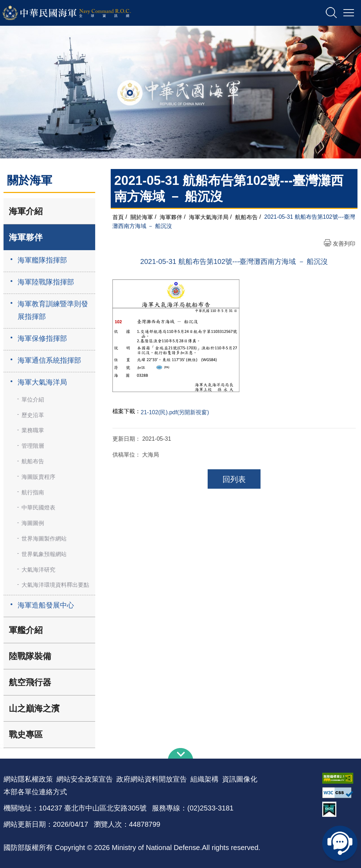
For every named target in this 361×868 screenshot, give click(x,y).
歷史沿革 (33, 415)
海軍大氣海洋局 (42, 382)
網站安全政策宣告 (85, 779)
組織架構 (204, 779)
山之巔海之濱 (34, 708)
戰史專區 (26, 734)
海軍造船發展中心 (46, 605)
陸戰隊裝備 (30, 656)
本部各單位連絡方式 (35, 792)
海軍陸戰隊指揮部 (46, 282)
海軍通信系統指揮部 (49, 360)
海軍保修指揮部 (42, 338)
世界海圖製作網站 (44, 539)
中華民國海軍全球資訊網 (76, 13)
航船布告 (33, 461)
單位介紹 (33, 400)
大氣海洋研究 (38, 570)
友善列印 (344, 244)
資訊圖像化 (240, 779)
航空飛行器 (30, 682)
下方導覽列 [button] (180, 753)
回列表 (234, 479)
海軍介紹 (26, 211)
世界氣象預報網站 (44, 554)
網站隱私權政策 (28, 779)
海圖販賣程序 (38, 477)
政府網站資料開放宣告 (152, 779)
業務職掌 (33, 430)
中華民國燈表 (38, 508)
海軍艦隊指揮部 (42, 260)
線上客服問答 (340, 843)
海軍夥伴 (26, 237)
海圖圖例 (33, 523)
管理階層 (33, 446)
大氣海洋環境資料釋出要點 (55, 585)
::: (2, 746)
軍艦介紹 (26, 630)
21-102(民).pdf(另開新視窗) (175, 412)
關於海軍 (142, 217)
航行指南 (33, 492)
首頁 (118, 217)
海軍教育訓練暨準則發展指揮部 (53, 310)
